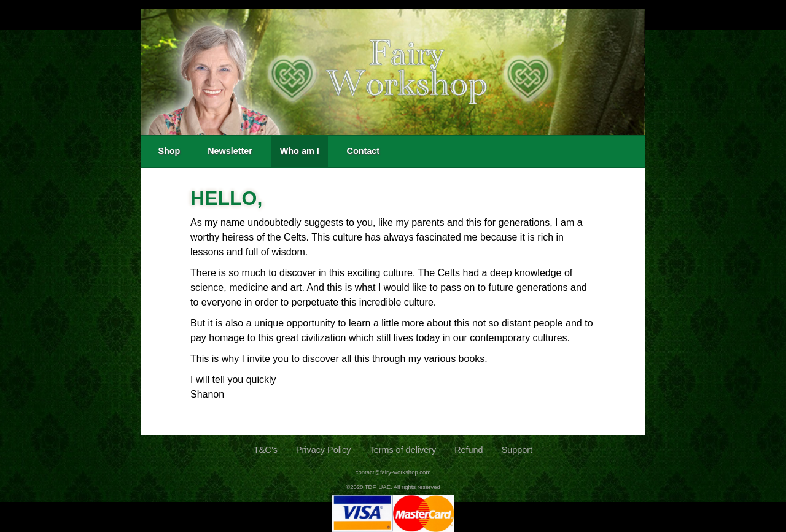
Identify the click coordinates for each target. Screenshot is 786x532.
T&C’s (266, 450)
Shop (169, 151)
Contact (363, 151)
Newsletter (230, 151)
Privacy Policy (324, 450)
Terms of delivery (403, 450)
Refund (469, 450)
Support (517, 450)
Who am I (300, 151)
